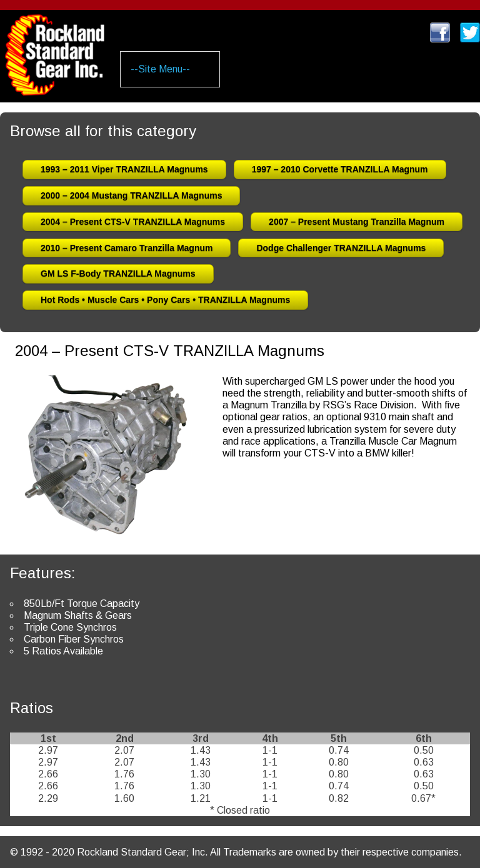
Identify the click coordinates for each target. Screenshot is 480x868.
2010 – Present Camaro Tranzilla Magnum (127, 248)
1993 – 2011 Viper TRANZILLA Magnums (124, 169)
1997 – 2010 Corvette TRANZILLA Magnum (340, 169)
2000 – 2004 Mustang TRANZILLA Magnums (131, 195)
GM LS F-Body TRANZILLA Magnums (118, 274)
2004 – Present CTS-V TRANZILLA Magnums (133, 222)
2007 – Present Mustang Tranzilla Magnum (357, 222)
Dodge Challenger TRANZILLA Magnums (341, 248)
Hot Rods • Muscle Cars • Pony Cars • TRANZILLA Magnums (165, 300)
